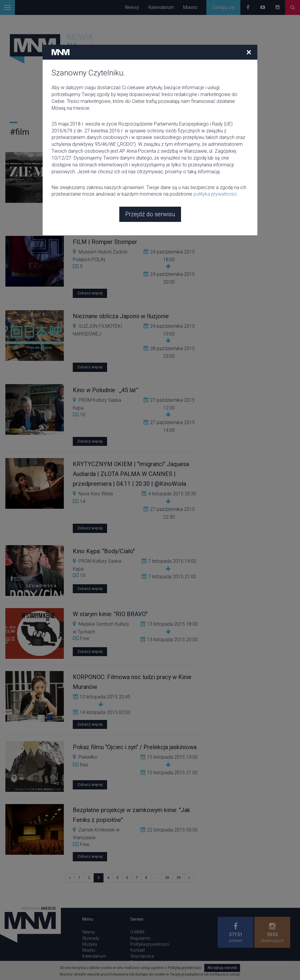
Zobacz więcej (90, 219)
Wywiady (91, 938)
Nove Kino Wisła (96, 494)
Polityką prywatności (185, 968)
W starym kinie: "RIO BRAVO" (110, 614)
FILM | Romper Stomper (105, 242)
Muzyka (90, 944)
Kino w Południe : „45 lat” (106, 390)
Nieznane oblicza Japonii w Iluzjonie (121, 316)
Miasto (190, 7)
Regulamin (140, 938)
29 (179, 878)
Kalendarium (161, 7)
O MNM (137, 932)
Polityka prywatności (150, 944)
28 (167, 878)
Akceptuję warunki (222, 968)
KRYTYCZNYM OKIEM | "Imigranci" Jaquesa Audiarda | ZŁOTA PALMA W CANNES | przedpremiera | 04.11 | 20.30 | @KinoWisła (131, 474)
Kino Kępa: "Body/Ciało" (104, 551)
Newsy (132, 7)
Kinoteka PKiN (93, 178)
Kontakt (138, 950)
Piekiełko (88, 757)
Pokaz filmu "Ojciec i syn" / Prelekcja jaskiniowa (135, 747)
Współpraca (142, 956)
